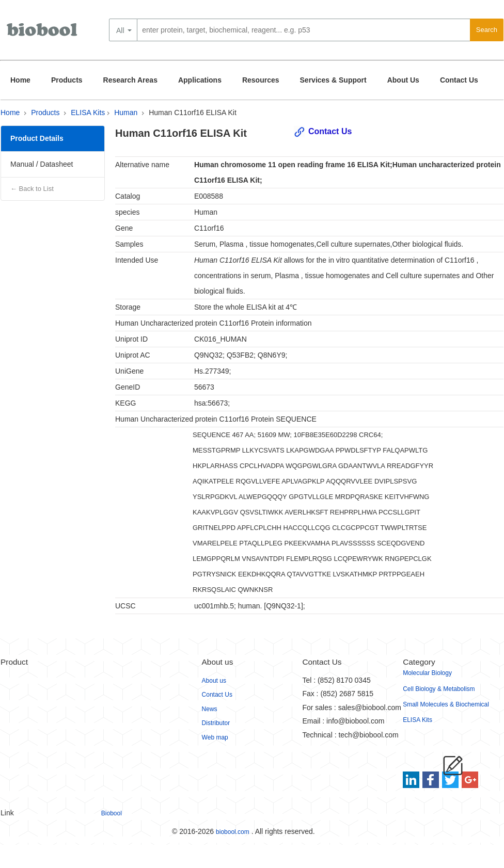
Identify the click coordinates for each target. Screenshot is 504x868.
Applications (200, 80)
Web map (215, 737)
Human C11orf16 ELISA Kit (193, 112)
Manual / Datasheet (42, 164)
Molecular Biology (427, 673)
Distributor (216, 723)
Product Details (37, 138)
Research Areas (130, 80)
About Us (403, 80)
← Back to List (32, 189)
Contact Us (459, 80)
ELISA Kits (88, 112)
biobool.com (233, 832)
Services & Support (333, 80)
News (210, 709)
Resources (261, 80)
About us (214, 681)
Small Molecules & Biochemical (446, 704)
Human (126, 112)
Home (20, 80)
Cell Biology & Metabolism (439, 689)
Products (67, 80)
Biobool (112, 813)
